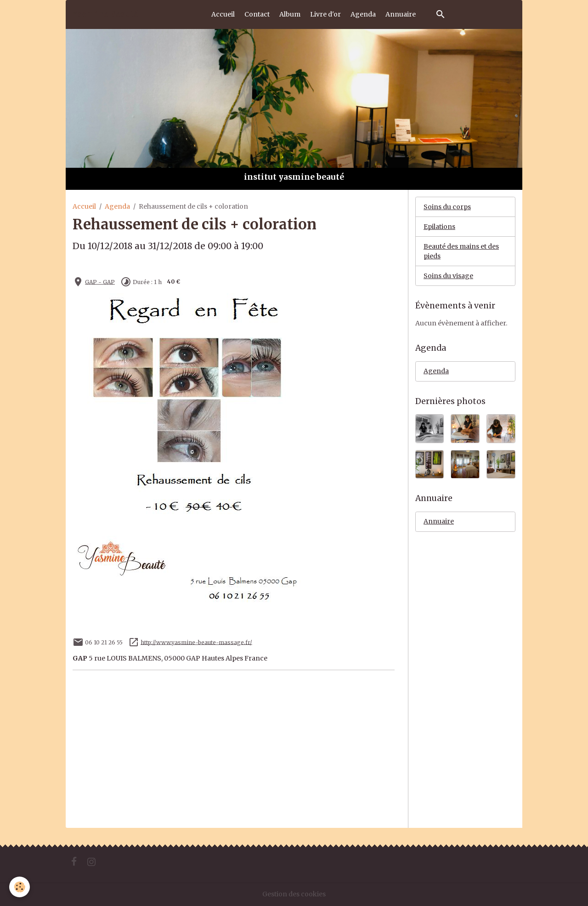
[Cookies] (20, 887)
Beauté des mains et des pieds (461, 251)
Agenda (363, 14)
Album (290, 14)
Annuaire (401, 14)
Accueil (223, 14)
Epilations (439, 227)
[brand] (105, 14)
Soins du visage (448, 276)
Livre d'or (325, 14)
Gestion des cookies (294, 894)
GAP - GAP (100, 282)
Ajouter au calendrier (109, 265)
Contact (257, 14)
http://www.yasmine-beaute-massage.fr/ (196, 642)
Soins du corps (447, 207)
